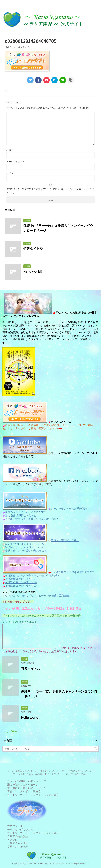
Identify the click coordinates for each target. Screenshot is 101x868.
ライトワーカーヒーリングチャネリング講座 (67, 774)
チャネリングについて (20, 829)
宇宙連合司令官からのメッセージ (27, 788)
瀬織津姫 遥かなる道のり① (21, 579)
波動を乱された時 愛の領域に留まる (26, 551)
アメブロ (12, 840)
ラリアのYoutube (17, 843)
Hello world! (33, 271)
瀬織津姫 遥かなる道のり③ (21, 586)
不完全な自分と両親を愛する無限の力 (71, 572)
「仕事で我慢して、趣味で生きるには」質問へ (32, 519)
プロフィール (15, 826)
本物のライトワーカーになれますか (26, 512)
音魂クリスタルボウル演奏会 (31, 774)
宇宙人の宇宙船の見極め (65, 540)
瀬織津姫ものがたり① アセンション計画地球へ (32, 576)
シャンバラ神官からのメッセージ (22, 771)
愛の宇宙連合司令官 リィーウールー (26, 544)
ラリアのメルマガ (18, 847)
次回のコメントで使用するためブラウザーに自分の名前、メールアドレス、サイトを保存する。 (50, 191)
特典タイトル (33, 249)
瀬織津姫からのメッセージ (52, 771)
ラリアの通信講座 (18, 836)
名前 (9, 150)
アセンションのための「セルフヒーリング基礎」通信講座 (36, 596)
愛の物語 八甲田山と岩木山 (21, 515)
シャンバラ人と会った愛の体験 (69, 509)
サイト (10, 173)
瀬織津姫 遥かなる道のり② (21, 582)
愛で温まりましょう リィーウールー (26, 547)
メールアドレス (15, 162)
